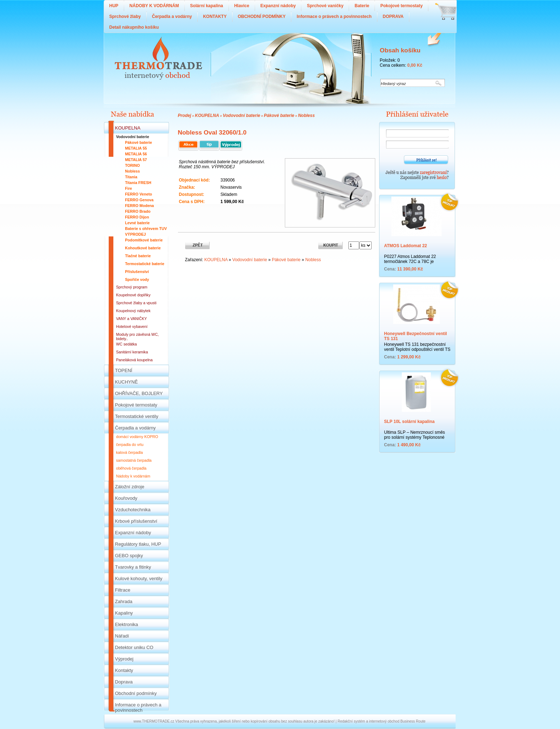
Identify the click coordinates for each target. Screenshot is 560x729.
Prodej (185, 116)
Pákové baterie (279, 116)
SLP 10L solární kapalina (410, 422)
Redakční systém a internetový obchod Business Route (382, 721)
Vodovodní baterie (241, 116)
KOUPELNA (207, 116)
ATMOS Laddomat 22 (406, 246)
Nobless (307, 116)
